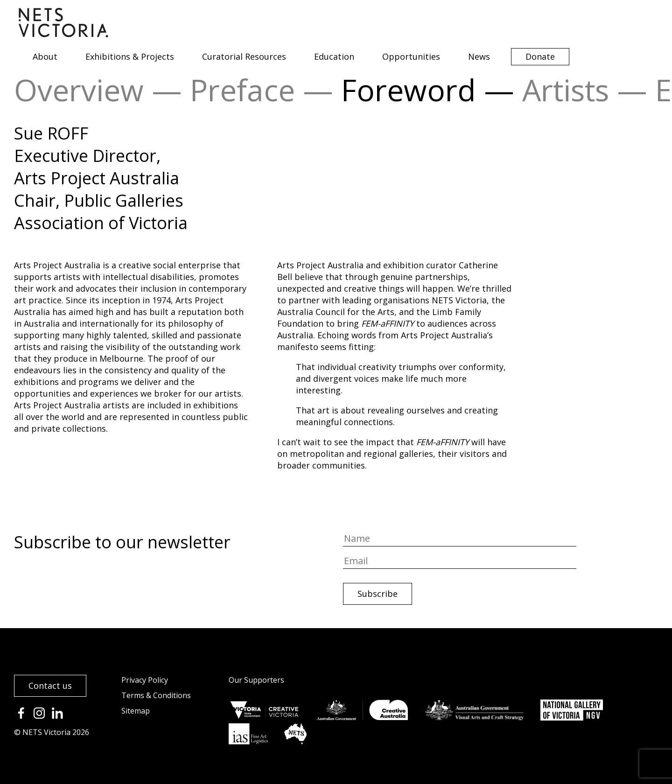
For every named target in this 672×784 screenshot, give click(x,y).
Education (334, 56)
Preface (242, 90)
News (479, 56)
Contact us (50, 686)
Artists (566, 90)
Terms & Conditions (156, 695)
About (45, 56)
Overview (79, 90)
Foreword (409, 90)
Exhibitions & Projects (130, 56)
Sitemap (136, 711)
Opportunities (411, 56)
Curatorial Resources (244, 56)
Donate (540, 56)
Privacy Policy (145, 680)
